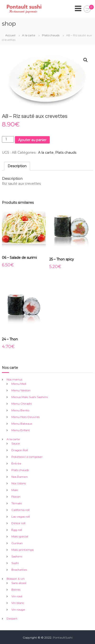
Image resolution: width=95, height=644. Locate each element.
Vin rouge (18, 609)
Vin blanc (18, 603)
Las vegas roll (21, 517)
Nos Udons (19, 483)
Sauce (16, 443)
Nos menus (14, 379)
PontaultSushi (63, 637)
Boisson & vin (16, 579)
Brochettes (19, 570)
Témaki (17, 503)
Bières (16, 590)
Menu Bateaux (22, 424)
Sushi (15, 563)
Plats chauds (51, 35)
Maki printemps (23, 550)
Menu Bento (20, 410)
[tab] (17, 166)
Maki (15, 490)
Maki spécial (20, 536)
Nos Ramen (20, 477)
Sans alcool (19, 583)
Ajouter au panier (32, 140)
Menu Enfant (21, 430)
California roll (20, 510)
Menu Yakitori (21, 390)
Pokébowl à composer (27, 457)
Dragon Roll (20, 450)
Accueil (10, 35)
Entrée (16, 463)
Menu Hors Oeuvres (25, 417)
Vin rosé (17, 596)
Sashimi (17, 556)
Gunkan (17, 543)
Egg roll (17, 530)
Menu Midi (19, 384)
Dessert (12, 619)
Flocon (16, 497)
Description (17, 166)
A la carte (29, 35)
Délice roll (18, 523)
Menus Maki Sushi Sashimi (30, 397)
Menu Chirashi (22, 404)
